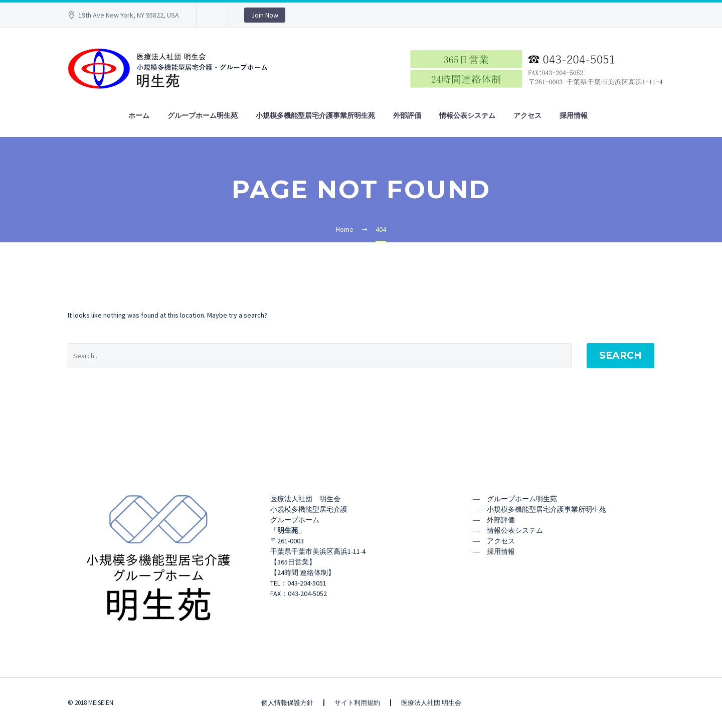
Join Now (265, 15)
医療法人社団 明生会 (431, 703)
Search (620, 355)
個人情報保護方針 (287, 703)
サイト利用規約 (357, 703)
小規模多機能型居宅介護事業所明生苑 (315, 115)
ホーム (139, 115)
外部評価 (407, 115)
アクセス (527, 115)
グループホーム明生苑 (203, 115)
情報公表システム (467, 115)
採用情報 (574, 115)
